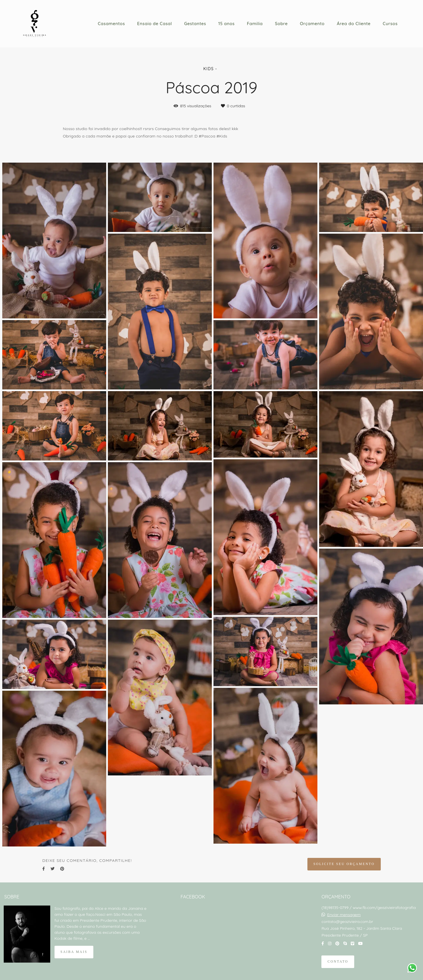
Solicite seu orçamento (344, 864)
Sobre (281, 24)
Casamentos (111, 24)
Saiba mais (74, 952)
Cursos (390, 24)
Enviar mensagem (344, 915)
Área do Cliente (354, 24)
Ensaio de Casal (155, 24)
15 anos (226, 24)
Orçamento (312, 24)
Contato (338, 962)
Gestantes (195, 24)
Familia (255, 24)
